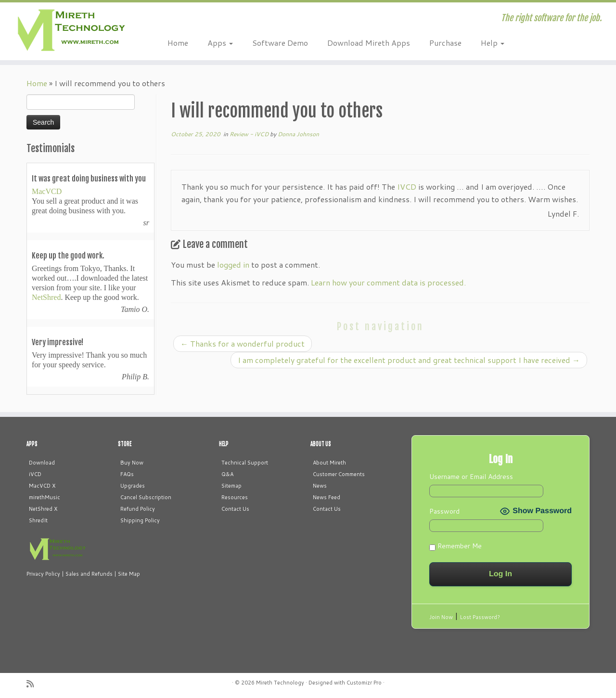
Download (42, 463)
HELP (224, 444)
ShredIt (38, 520)
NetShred (46, 297)
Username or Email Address (471, 477)
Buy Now (132, 463)
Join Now (441, 617)
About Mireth (329, 463)
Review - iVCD (250, 134)
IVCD (407, 187)
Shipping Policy (140, 520)
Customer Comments (339, 474)
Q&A (227, 474)
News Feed (327, 497)
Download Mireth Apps (369, 43)
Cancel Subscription (146, 497)
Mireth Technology (280, 683)
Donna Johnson (298, 134)
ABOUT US (321, 444)
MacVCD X (42, 486)
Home (178, 43)
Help (493, 43)
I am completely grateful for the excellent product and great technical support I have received (409, 360)
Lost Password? (480, 617)
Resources (235, 497)
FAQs (127, 474)
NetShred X (43, 509)
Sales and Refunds (89, 574)
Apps (220, 43)
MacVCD (47, 191)
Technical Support (245, 463)
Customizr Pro (364, 683)
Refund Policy (138, 509)
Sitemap (231, 486)
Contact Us (235, 509)
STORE (125, 444)
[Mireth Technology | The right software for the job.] (71, 31)
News (320, 486)
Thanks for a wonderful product (243, 343)
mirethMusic (45, 497)
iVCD (35, 474)
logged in (233, 265)
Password (444, 511)
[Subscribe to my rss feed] (33, 684)
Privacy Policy (43, 574)
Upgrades (133, 486)
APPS (32, 444)
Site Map (129, 574)
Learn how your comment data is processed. (388, 282)
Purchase (445, 43)
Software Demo (280, 43)
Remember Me (456, 546)
